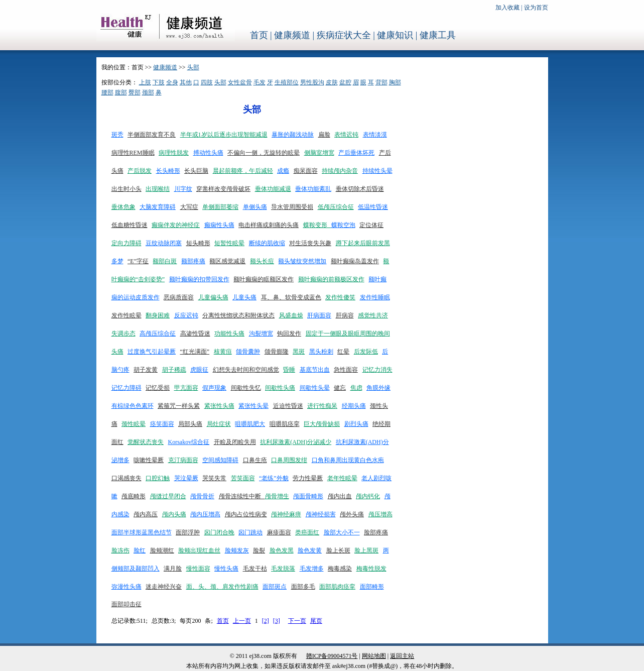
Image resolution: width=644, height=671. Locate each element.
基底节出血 (315, 370)
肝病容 (345, 315)
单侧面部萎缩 (220, 207)
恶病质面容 (179, 297)
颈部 (148, 92)
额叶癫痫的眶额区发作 (264, 279)
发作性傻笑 (340, 297)
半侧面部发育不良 (152, 135)
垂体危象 (123, 207)
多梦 (117, 261)
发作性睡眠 (375, 297)
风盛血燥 (291, 315)
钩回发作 (289, 333)
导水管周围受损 (292, 207)
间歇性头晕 (315, 388)
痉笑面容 (162, 424)
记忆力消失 (377, 370)
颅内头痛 (174, 514)
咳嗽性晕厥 (149, 460)
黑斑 (299, 352)
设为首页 (536, 8)
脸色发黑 (282, 550)
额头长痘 (262, 261)
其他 (186, 82)
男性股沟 (312, 82)
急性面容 (346, 370)
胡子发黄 (146, 370)
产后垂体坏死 (356, 153)
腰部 (107, 92)
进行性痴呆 (322, 406)
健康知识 (395, 35)
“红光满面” (195, 352)
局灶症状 (219, 424)
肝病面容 (319, 315)
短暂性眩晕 (229, 243)
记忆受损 (158, 388)
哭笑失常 (214, 478)
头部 (193, 67)
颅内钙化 (368, 496)
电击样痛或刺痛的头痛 (269, 225)
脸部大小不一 (342, 532)
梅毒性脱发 (371, 569)
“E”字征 (138, 261)
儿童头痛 (244, 297)
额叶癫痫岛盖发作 (355, 261)
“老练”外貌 (274, 478)
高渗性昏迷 (195, 333)
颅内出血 (340, 496)
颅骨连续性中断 (242, 496)
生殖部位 (287, 82)
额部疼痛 (193, 261)
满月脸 (173, 569)
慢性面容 (198, 569)
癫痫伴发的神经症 (176, 225)
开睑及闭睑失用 (235, 442)
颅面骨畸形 (308, 496)
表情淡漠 (375, 135)
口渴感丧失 (126, 478)
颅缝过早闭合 (168, 496)
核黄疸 (223, 352)
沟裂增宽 (261, 333)
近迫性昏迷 (288, 406)
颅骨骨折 (202, 496)
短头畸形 (198, 243)
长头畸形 (168, 171)
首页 (259, 35)
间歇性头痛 (280, 388)
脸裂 (259, 550)
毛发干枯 (255, 569)
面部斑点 (275, 587)
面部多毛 (303, 587)
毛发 (260, 82)
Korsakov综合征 (189, 442)
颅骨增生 (277, 496)
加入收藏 (507, 8)
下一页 (297, 621)
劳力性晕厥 (308, 478)
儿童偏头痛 (213, 297)
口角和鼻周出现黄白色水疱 (348, 460)
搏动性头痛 (208, 153)
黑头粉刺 (321, 352)
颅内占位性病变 (246, 514)
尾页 (316, 621)
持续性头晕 (377, 171)
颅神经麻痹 (286, 514)
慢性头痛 (226, 569)
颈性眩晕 (134, 424)
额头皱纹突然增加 (302, 261)
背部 (381, 82)
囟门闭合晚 (219, 532)
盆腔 (345, 82)
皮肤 (332, 82)
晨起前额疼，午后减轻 (243, 171)
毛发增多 (312, 569)
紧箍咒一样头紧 (179, 406)
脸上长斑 (338, 550)
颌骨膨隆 (277, 352)
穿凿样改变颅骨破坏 (223, 189)
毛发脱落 (283, 569)
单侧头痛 (255, 207)
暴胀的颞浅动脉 (293, 135)
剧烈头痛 (356, 424)
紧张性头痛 (219, 406)
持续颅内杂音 (340, 171)
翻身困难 (158, 315)
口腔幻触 (158, 478)
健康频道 (292, 35)
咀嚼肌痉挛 (285, 424)
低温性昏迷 (373, 207)
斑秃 (117, 135)
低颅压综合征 (336, 207)
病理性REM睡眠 (133, 153)
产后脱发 (140, 171)
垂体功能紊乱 (313, 189)
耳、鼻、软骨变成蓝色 (291, 297)
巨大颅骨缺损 (322, 424)
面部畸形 (372, 587)
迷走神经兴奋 (164, 587)
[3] (277, 621)
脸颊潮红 (162, 550)
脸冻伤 (120, 550)
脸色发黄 (310, 550)
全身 (172, 82)
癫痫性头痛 (219, 225)
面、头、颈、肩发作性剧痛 (222, 587)
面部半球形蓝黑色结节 (142, 532)
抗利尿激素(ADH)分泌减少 (296, 442)
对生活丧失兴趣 (310, 243)
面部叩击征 (126, 604)
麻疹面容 (279, 532)
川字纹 (183, 189)
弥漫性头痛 (126, 587)
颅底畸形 (134, 496)
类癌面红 (307, 532)
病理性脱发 (174, 153)
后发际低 (366, 352)
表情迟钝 (346, 135)
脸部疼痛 (376, 532)
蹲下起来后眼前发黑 (363, 243)
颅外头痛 (352, 514)
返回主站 (402, 656)
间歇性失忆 (246, 388)
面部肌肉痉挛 (337, 587)
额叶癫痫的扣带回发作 (199, 279)
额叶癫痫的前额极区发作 (331, 279)
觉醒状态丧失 (146, 442)
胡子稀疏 (174, 370)
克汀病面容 (183, 460)
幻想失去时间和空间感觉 (246, 370)
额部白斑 (165, 261)
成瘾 (283, 171)
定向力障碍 (126, 243)
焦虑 (356, 388)
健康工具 (438, 35)
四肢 (207, 82)
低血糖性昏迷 (130, 225)
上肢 (145, 82)
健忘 (340, 388)
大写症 (189, 207)
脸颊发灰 (237, 550)
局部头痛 (190, 424)
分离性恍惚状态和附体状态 (238, 315)
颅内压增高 (205, 514)
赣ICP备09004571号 (332, 656)
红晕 (343, 352)
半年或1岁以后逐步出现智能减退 (224, 135)
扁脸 (324, 135)
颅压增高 (380, 514)
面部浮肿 (188, 532)
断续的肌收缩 (267, 243)
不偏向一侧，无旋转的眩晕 (264, 153)
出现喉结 (158, 189)
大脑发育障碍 (158, 207)
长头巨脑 (196, 171)
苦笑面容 (243, 478)
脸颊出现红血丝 (199, 550)
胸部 (395, 82)
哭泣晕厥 (186, 478)
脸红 (140, 550)
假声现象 (214, 388)
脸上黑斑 (366, 550)
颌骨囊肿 (248, 352)
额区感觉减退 (227, 261)
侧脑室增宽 (319, 153)
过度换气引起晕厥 (152, 352)
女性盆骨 (240, 82)
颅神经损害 (321, 514)
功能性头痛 (229, 333)
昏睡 (289, 370)
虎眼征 (199, 370)
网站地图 (374, 656)
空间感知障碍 (220, 460)
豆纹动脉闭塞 (164, 243)
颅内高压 (146, 514)
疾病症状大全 (344, 35)
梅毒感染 (340, 569)
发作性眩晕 (126, 315)
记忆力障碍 (126, 388)
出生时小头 (126, 189)
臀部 (135, 92)
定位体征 (371, 225)
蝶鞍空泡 (343, 225)
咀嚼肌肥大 (250, 424)
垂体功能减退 (273, 189)
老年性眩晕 (342, 478)
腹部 (121, 92)
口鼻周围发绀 (289, 460)
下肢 (159, 82)
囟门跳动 (250, 532)
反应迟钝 (186, 315)
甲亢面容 (186, 388)
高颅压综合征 (158, 333)
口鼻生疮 (255, 460)
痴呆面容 (306, 171)
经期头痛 (354, 406)
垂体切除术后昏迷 (360, 189)
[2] (266, 621)
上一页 (242, 621)
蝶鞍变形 (317, 225)
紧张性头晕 (253, 406)
